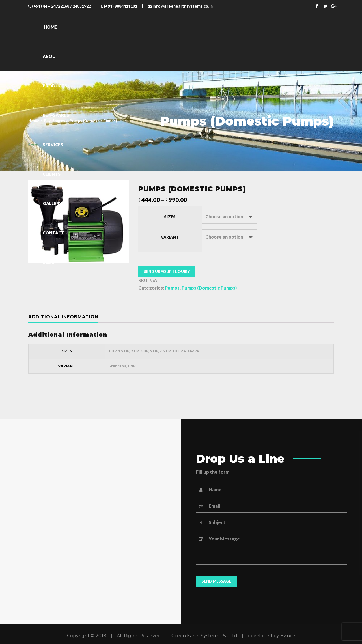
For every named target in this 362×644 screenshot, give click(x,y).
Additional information (63, 317)
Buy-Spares (54, 121)
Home (34, 121)
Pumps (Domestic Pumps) (209, 288)
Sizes (170, 217)
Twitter (326, 6)
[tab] (68, 317)
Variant (170, 237)
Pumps (172, 288)
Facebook (317, 6)
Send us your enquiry (167, 272)
